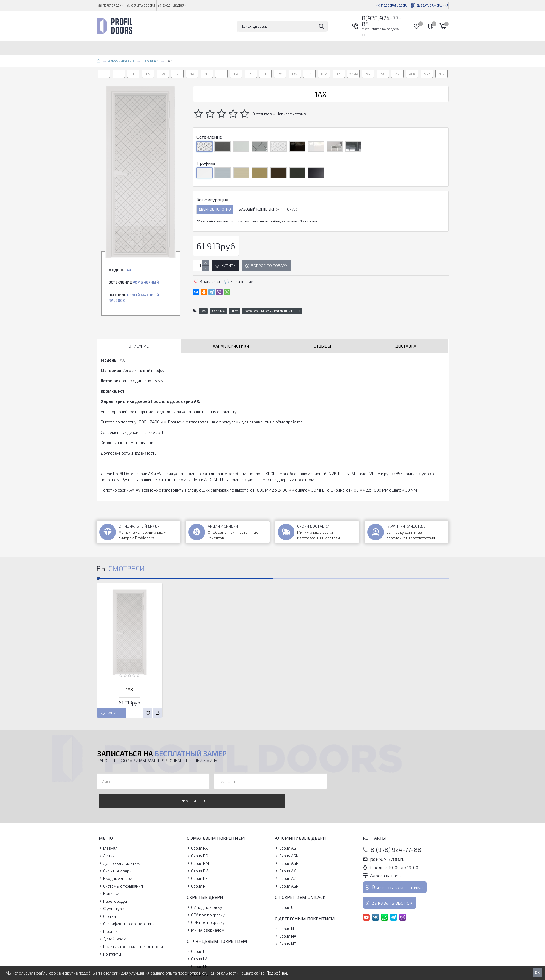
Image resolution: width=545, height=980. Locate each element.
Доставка (406, 346)
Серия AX (150, 61)
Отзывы (322, 346)
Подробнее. (277, 973)
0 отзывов (262, 114)
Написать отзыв (291, 114)
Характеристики (231, 346)
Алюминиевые (121, 61)
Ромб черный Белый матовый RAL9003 (272, 311)
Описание (139, 346)
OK (537, 972)
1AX (203, 311)
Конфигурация (212, 199)
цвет (235, 311)
